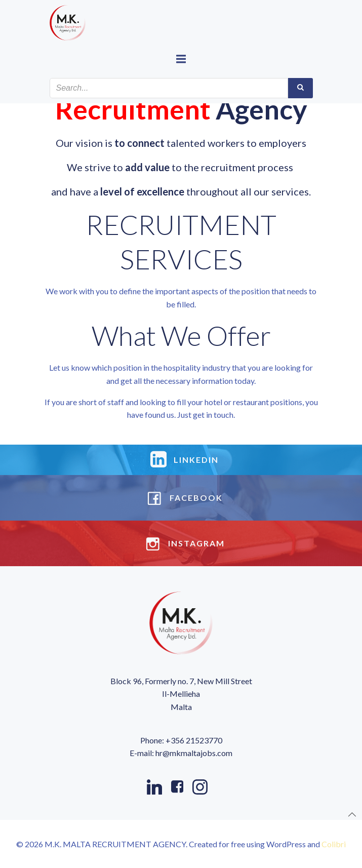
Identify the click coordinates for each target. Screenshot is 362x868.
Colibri (334, 844)
